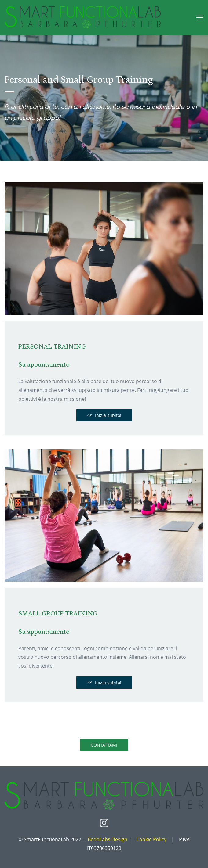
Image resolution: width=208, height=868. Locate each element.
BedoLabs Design (108, 839)
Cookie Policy (151, 839)
